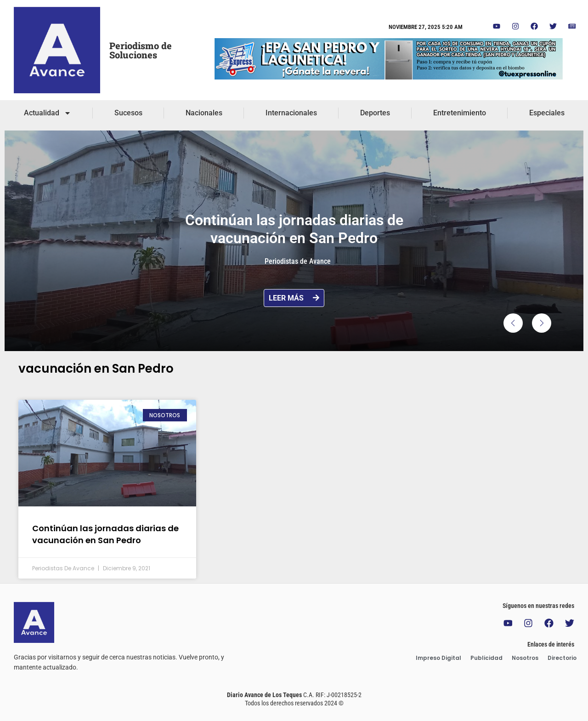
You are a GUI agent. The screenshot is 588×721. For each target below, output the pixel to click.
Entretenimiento (460, 113)
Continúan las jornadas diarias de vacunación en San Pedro (105, 534)
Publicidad (486, 658)
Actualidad (48, 113)
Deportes (375, 113)
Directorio (562, 658)
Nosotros (525, 658)
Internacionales (291, 113)
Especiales (547, 113)
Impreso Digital (438, 658)
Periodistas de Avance (298, 261)
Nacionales (204, 113)
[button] (513, 323)
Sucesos (128, 113)
